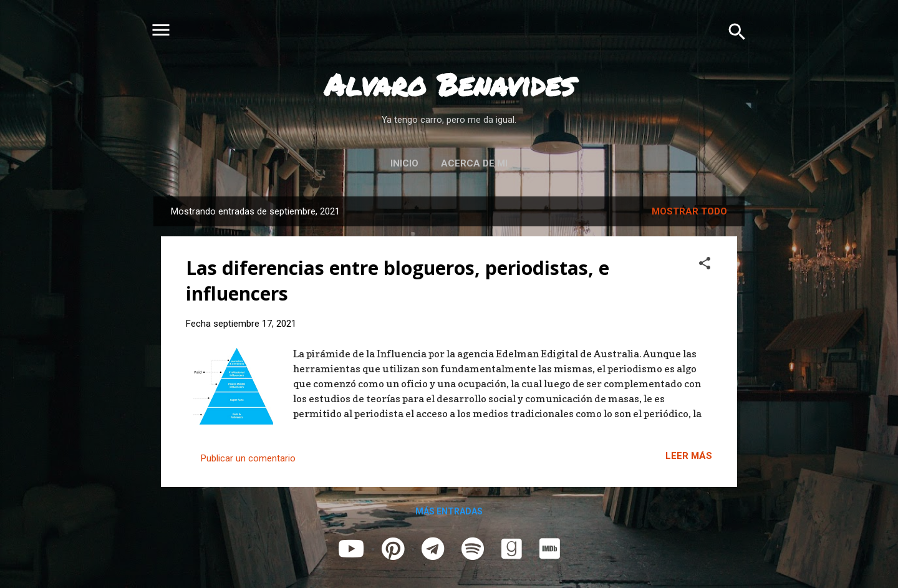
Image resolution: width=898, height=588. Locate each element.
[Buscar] (737, 31)
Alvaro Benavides (449, 84)
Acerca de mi (474, 163)
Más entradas (449, 511)
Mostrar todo (689, 211)
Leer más (689, 456)
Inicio (404, 163)
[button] (705, 263)
